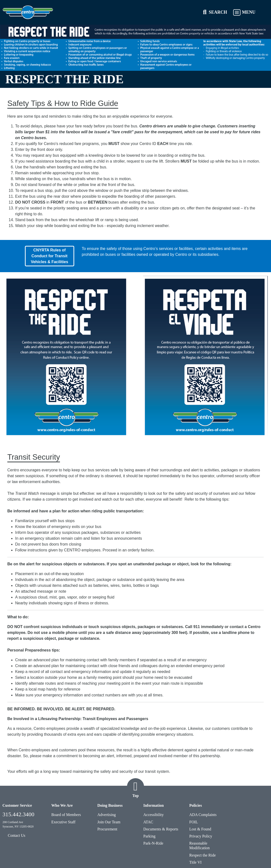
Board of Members (66, 815)
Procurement (107, 829)
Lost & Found (200, 829)
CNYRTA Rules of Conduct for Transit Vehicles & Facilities (49, 256)
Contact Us (17, 835)
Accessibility (154, 815)
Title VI (195, 862)
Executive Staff (63, 822)
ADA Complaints (203, 815)
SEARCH (218, 12)
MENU (249, 12)
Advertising (107, 815)
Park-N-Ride (153, 843)
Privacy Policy (201, 836)
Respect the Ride (202, 855)
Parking (149, 836)
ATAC (148, 822)
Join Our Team (109, 822)
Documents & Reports (161, 829)
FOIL (194, 822)
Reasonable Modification (199, 846)
